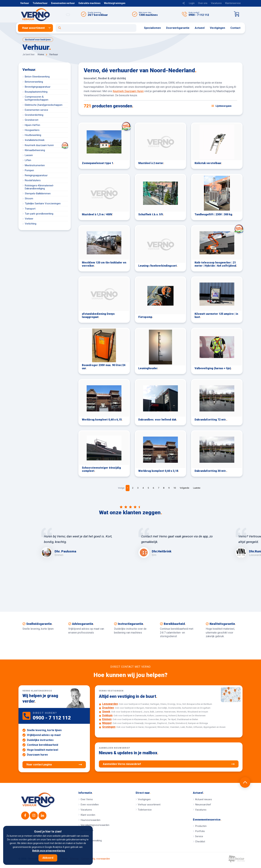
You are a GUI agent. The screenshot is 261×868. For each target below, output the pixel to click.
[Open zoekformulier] (96, 28)
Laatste (197, 488)
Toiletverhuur (40, 3)
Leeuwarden (110, 704)
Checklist (200, 842)
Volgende (184, 488)
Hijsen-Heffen (32, 125)
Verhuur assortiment (149, 805)
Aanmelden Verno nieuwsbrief (169, 764)
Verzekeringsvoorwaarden (95, 825)
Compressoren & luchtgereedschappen (37, 98)
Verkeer (29, 219)
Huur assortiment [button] (33, 28)
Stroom (29, 199)
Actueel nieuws (203, 799)
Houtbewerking (33, 135)
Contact (235, 28)
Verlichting (31, 224)
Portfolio (200, 831)
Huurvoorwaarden (90, 820)
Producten (201, 826)
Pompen (29, 170)
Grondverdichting (34, 115)
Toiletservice (145, 810)
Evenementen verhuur (63, 3)
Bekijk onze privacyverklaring (49, 851)
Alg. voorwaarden (101, 859)
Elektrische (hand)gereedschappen (44, 105)
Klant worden (88, 815)
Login (192, 3)
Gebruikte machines (89, 3)
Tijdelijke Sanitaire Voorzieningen (43, 204)
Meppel (107, 723)
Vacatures (216, 3)
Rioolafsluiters (33, 180)
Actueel (200, 28)
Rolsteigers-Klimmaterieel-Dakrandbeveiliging (39, 187)
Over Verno (87, 799)
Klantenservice (233, 3)
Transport (30, 209)
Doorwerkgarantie (178, 28)
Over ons (203, 3)
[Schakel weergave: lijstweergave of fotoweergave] (222, 106)
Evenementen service (36, 110)
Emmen (107, 719)
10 (175, 488)
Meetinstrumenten (35, 165)
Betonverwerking (34, 82)
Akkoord (48, 858)
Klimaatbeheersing (35, 150)
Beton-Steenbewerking (37, 77)
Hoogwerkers (32, 130)
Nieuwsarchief (203, 805)
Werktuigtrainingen (115, 3)
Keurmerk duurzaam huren (46, 145)
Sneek (106, 712)
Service (199, 836)
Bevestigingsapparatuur (38, 87)
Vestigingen (217, 28)
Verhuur (25, 3)
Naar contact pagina (54, 765)
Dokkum (107, 715)
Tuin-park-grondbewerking (39, 214)
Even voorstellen (90, 805)
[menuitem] (37, 28)
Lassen (29, 155)
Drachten (108, 708)
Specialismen (152, 28)
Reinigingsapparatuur (36, 175)
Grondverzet (32, 120)
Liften (28, 160)
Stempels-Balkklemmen (38, 194)
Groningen (109, 727)
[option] (82, 543)
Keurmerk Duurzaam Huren (128, 91)
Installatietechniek (35, 140)
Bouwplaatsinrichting (36, 92)
